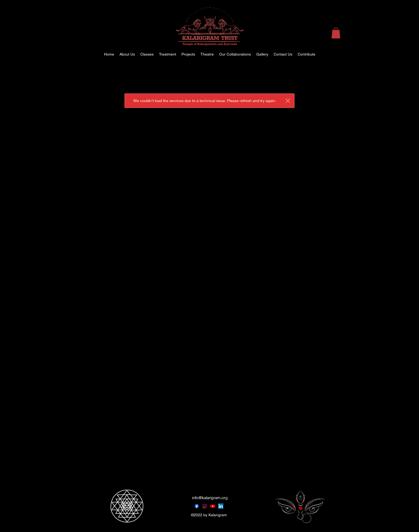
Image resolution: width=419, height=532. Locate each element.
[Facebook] (197, 506)
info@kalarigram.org (210, 498)
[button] (336, 33)
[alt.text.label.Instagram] (395, 54)
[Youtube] (213, 506)
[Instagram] (205, 506)
